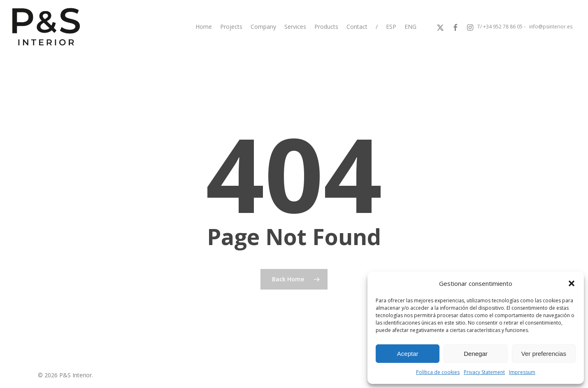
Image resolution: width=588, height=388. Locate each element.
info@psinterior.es (551, 27)
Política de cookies (438, 372)
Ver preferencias (544, 354)
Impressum (522, 372)
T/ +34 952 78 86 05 (500, 27)
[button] (572, 283)
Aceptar (408, 354)
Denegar (476, 354)
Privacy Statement (484, 372)
